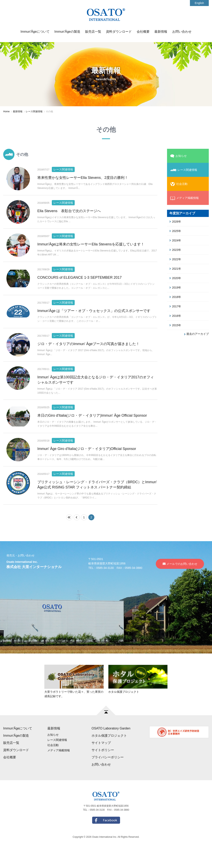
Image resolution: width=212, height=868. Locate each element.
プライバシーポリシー (108, 775)
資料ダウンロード (119, 32)
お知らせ (178, 156)
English (199, 3)
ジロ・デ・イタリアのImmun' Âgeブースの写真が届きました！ (88, 355)
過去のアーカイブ (196, 334)
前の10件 (80, 535)
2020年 (175, 278)
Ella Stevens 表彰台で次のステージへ (69, 213)
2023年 (175, 250)
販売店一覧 (93, 32)
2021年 (175, 269)
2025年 (175, 231)
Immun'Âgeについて (35, 32)
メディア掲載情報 (184, 198)
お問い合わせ (182, 32)
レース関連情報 (34, 111)
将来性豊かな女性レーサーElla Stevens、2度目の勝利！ (83, 178)
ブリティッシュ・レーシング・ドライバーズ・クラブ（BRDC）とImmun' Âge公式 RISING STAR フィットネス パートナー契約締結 (97, 502)
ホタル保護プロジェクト (109, 753)
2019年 (175, 288)
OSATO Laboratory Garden (111, 746)
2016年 (175, 316)
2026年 (175, 222)
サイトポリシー (103, 768)
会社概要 (143, 32)
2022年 (175, 259)
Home (6, 111)
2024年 (175, 240)
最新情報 (161, 32)
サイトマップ (101, 761)
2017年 (175, 306)
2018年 (175, 297)
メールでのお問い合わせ (180, 582)
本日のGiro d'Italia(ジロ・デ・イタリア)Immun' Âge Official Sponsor (92, 429)
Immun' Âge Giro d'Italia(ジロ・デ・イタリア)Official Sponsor (87, 464)
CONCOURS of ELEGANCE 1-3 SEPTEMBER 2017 (79, 284)
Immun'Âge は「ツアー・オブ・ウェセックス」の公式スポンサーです (94, 320)
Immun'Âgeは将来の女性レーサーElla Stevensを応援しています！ (91, 249)
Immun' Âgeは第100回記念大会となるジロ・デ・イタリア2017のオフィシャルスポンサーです (96, 393)
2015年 (175, 325)
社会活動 (179, 184)
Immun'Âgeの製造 (67, 32)
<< (72, 535)
